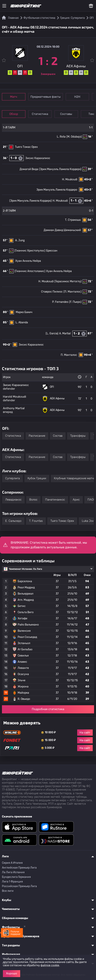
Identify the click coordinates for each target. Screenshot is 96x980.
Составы (67, 114)
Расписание (37, 436)
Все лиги (8, 891)
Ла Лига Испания (13, 872)
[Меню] (4, 6)
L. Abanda (22, 322)
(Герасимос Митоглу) (68, 281)
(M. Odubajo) (74, 137)
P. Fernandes (60, 302)
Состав (58, 436)
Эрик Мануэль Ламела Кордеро (57, 190)
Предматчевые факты (46, 97)
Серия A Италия (12, 863)
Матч (14, 97)
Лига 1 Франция (12, 882)
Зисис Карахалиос (38, 158)
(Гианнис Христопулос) (30, 251)
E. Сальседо (13, 521)
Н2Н (78, 97)
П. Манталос (69, 355)
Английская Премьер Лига (19, 868)
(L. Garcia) (52, 333)
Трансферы (78, 436)
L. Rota (61, 137)
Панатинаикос (55, 500)
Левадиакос (13, 500)
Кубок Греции (37, 478)
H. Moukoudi (70, 179)
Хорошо (12, 973)
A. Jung (20, 240)
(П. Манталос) (73, 292)
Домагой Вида (29, 169)
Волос (33, 500)
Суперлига (13, 478)
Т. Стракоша (73, 220)
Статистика (41, 114)
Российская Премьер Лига (19, 886)
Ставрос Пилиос (52, 292)
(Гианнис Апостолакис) (30, 271)
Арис (76, 500)
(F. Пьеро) (75, 302)
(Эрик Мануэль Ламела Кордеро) (60, 169)
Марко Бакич (24, 312)
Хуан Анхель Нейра (28, 261)
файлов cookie (50, 965)
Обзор (14, 114)
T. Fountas (36, 521)
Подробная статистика (48, 709)
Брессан (52, 251)
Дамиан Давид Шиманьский (62, 230)
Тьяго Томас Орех (26, 147)
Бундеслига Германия (16, 877)
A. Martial (65, 333)
